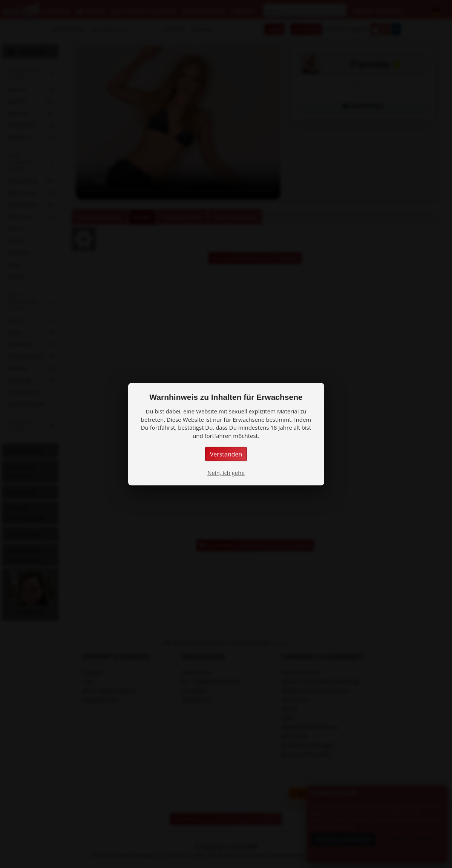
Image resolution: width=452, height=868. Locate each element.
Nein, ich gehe (226, 472)
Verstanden (226, 454)
